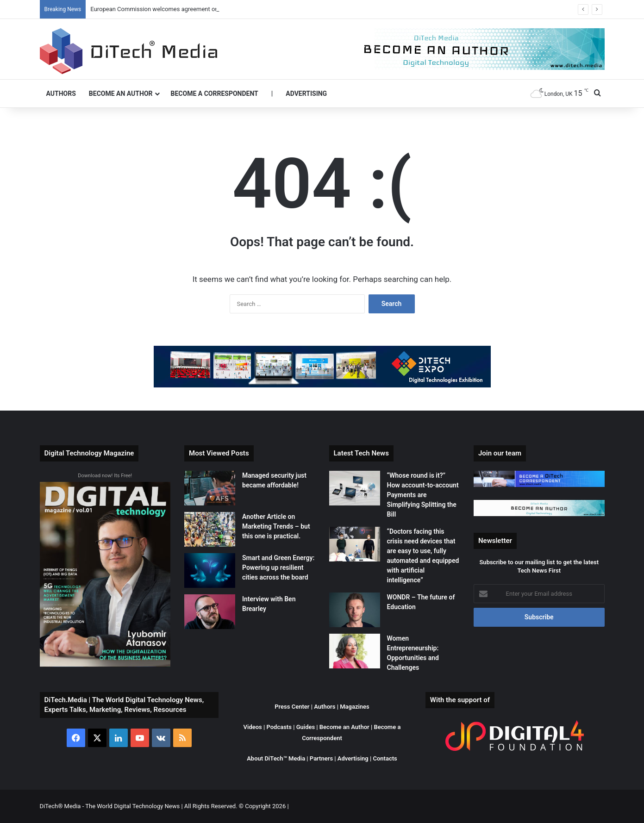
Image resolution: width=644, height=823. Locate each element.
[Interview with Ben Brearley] (210, 612)
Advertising (306, 94)
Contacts (385, 758)
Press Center (292, 707)
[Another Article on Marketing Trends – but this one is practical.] (210, 529)
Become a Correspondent (215, 94)
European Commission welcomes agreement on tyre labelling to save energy (192, 9)
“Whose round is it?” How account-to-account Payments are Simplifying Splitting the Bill (423, 495)
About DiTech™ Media (276, 758)
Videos (253, 727)
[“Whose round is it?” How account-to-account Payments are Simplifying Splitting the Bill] (355, 488)
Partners (321, 758)
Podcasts (279, 727)
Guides (306, 727)
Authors (61, 94)
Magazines (355, 707)
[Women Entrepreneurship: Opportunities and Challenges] (355, 651)
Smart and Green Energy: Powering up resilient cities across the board (278, 567)
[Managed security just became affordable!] (210, 488)
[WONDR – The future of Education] (355, 610)
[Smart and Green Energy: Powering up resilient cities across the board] (210, 570)
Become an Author (121, 94)
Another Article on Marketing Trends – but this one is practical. (276, 526)
